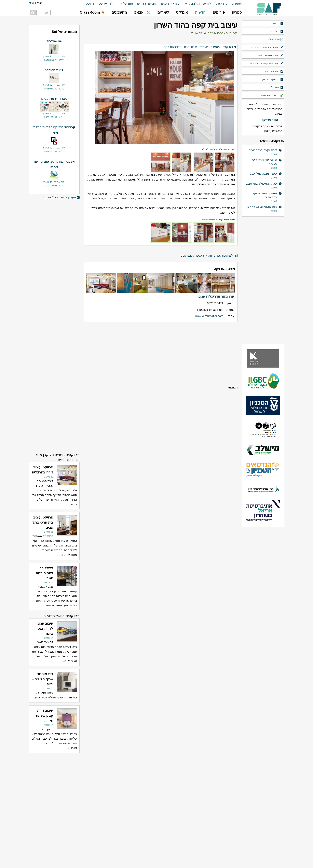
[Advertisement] (161, 353)
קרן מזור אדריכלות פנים (222, 33)
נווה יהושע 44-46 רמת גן (262, 207)
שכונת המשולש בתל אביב (261, 184)
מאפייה (204, 47)
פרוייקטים (221, 4)
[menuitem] (235, 4)
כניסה (31, 3)
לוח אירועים (106, 4)
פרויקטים (276, 40)
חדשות (277, 24)
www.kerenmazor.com (209, 316)
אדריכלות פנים (173, 47)
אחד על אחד (125, 4)
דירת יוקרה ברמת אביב (263, 150)
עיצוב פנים (190, 47)
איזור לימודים (274, 87)
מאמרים (237, 4)
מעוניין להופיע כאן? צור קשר (60, 197)
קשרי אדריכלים (170, 4)
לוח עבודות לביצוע (200, 4)
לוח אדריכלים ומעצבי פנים (266, 47)
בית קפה (228, 47)
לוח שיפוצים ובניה (271, 56)
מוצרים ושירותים (147, 4)
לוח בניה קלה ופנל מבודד (266, 63)
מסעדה (215, 47)
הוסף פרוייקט (272, 120)
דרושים (90, 4)
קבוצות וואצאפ (272, 96)
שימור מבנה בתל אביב (263, 174)
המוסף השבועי (273, 80)
